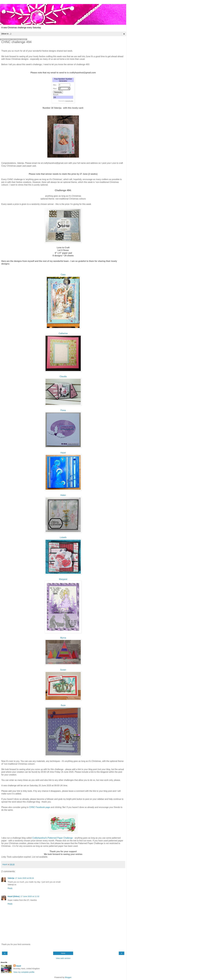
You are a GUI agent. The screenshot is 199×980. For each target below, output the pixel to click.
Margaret (63, 579)
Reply (10, 888)
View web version (63, 958)
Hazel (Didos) (14, 896)
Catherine (63, 333)
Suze (63, 705)
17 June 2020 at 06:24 (24, 878)
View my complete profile (24, 972)
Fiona (63, 410)
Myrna (63, 638)
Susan (63, 670)
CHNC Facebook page (40, 807)
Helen (63, 495)
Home (63, 953)
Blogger (68, 977)
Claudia (63, 376)
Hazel (63, 453)
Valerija (11, 878)
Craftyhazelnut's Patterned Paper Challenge (52, 838)
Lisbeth (63, 537)
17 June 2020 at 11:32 (30, 896)
